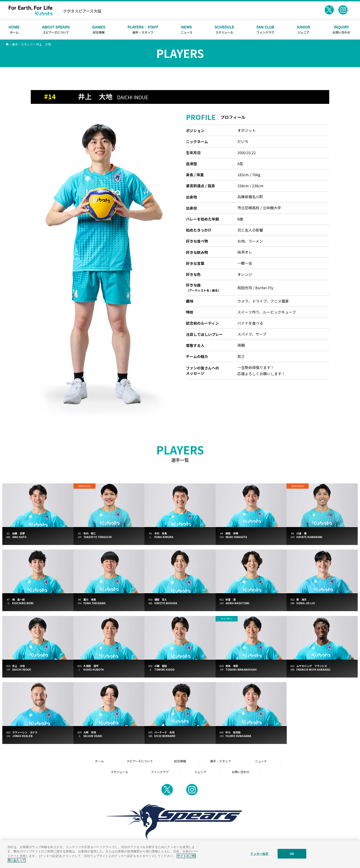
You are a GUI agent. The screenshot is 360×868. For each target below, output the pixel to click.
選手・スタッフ (143, 29)
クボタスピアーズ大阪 (82, 11)
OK (292, 857)
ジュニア (303, 29)
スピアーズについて (56, 29)
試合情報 (99, 29)
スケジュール (224, 29)
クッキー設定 (259, 857)
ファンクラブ (265, 29)
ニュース (187, 29)
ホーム (14, 29)
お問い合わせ (341, 29)
